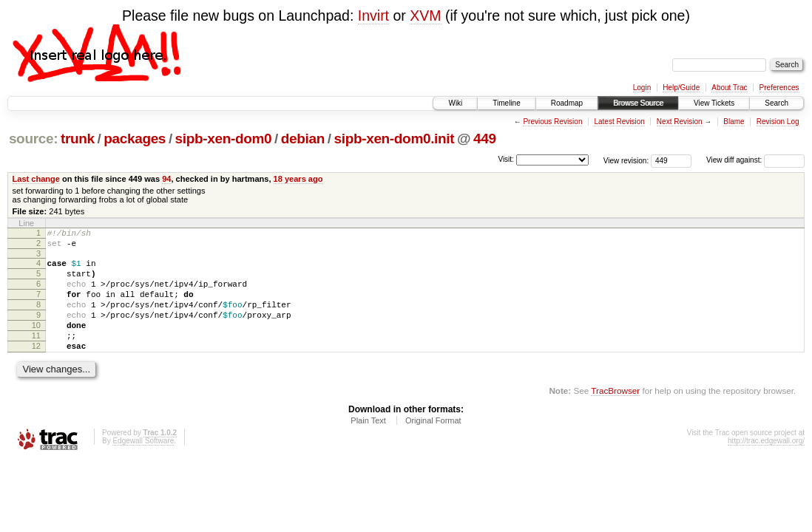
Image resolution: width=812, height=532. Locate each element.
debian (303, 139)
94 (166, 179)
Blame (734, 122)
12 (36, 368)
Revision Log (778, 122)
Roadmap (567, 103)
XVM (425, 16)
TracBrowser (615, 415)
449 (485, 139)
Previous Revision (552, 122)
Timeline (506, 103)
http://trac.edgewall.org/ (766, 465)
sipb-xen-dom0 (224, 139)
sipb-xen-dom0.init (394, 139)
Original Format (433, 445)
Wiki (455, 103)
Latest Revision (619, 122)
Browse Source (638, 103)
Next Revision (680, 122)
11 (36, 355)
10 (36, 343)
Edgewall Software (143, 465)
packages (135, 139)
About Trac (729, 88)
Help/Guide (681, 88)
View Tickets (714, 103)
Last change (36, 179)
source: (33, 139)
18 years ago (298, 179)
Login (642, 88)
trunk (78, 139)
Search (777, 103)
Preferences (779, 88)
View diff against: (755, 160)
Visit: (506, 159)
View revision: (626, 160)
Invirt (373, 16)
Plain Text (368, 445)
